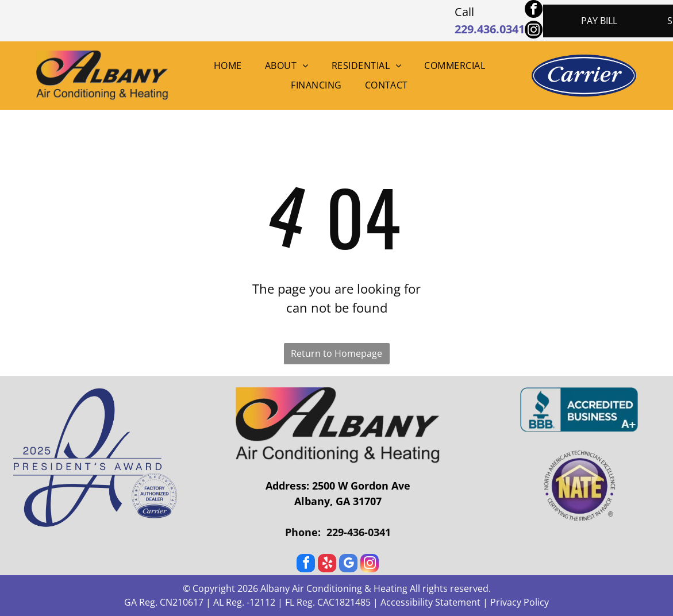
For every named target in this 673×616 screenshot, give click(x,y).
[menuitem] (228, 66)
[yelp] (327, 565)
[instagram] (534, 31)
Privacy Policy (520, 602)
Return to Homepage (336, 353)
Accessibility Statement (430, 602)
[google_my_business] (348, 565)
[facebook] (534, 10)
